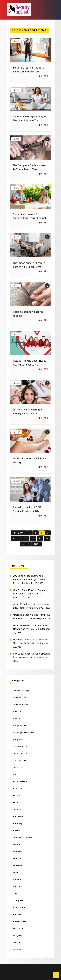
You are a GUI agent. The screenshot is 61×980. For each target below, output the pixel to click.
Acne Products (20, 704)
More (16, 872)
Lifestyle (17, 865)
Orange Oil (19, 900)
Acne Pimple (20, 697)
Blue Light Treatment (24, 732)
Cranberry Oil (20, 760)
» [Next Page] (29, 544)
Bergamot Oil (20, 725)
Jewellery (18, 844)
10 (33, 539)
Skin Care (18, 928)
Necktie (17, 879)
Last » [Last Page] (37, 544)
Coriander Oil (20, 753)
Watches (17, 942)
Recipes (17, 914)
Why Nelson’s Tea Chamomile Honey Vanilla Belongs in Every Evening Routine (29, 580)
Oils (15, 893)
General (17, 809)
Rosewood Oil (20, 921)
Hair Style (18, 816)
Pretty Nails (19, 907)
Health (16, 830)
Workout (17, 949)
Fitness (17, 802)
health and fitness (23, 837)
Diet (15, 774)
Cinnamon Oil (20, 746)
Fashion (17, 795)
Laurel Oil (18, 851)
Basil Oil (17, 711)
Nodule (17, 886)
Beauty (17, 718)
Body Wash (19, 739)
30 (47, 539)
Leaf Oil (17, 858)
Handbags (18, 823)
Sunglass (18, 935)
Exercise (17, 788)
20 (40, 539)
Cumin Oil (18, 767)
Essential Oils (20, 781)
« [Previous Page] (30, 533)
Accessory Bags (21, 690)
